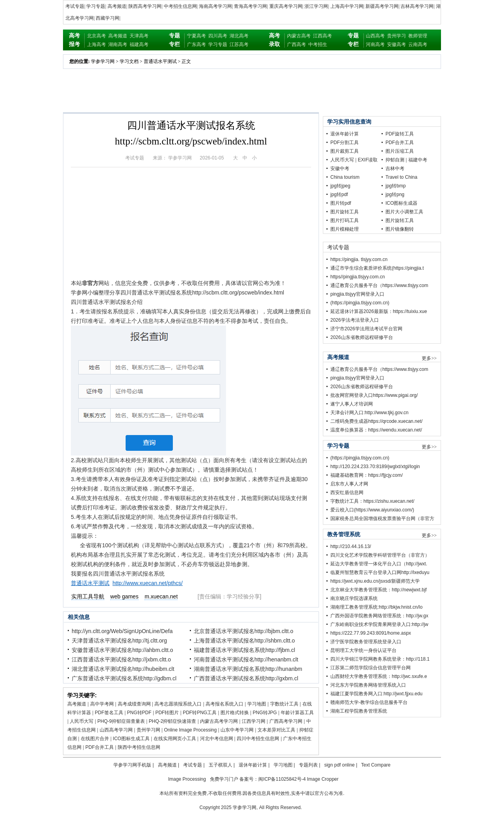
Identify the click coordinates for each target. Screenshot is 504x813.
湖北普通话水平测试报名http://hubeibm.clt (123, 669)
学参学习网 (103, 61)
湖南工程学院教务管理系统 (359, 711)
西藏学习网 (107, 18)
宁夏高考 (196, 36)
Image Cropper (323, 779)
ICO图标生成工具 (131, 739)
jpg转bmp (396, 186)
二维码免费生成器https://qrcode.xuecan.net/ (376, 421)
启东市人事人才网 (349, 484)
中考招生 (318, 44)
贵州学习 (397, 36)
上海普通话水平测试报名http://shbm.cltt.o (244, 641)
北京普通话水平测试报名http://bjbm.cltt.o (244, 631)
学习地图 (257, 704)
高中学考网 (102, 704)
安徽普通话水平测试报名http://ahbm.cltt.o (122, 650)
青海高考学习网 (250, 6)
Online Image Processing (190, 730)
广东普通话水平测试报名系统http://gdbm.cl (124, 678)
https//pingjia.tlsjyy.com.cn (358, 277)
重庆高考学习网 (286, 6)
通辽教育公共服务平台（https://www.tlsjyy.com (379, 285)
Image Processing (187, 779)
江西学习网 (254, 721)
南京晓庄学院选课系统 (354, 598)
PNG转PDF (139, 713)
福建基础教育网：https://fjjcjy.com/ (367, 475)
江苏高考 (239, 44)
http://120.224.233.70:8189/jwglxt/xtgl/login (375, 467)
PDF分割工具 (345, 143)
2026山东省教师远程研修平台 (362, 337)
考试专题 (75, 6)
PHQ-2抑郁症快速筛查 (173, 721)
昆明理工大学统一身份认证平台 (363, 650)
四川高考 (218, 36)
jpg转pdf (339, 194)
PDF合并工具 (100, 747)
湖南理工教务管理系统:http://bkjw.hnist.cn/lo (376, 607)
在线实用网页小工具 (175, 739)
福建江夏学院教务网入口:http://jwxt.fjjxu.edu (376, 694)
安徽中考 (340, 169)
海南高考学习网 (215, 6)
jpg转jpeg (340, 186)
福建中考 (418, 160)
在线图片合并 (95, 739)
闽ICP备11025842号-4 (282, 779)
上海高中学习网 (347, 6)
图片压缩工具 (400, 151)
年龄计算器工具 (297, 713)
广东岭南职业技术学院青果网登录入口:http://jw (379, 624)
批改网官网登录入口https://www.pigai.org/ (374, 395)
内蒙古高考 (299, 36)
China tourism (345, 177)
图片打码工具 (345, 220)
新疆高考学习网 (382, 6)
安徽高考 (397, 44)
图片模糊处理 (345, 229)
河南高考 (375, 44)
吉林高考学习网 (417, 6)
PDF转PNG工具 (200, 713)
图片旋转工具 (345, 212)
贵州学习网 (148, 730)
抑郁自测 (395, 160)
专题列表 (308, 765)
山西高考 (375, 36)
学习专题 (96, 6)
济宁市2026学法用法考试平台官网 (366, 329)
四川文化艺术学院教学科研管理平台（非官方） (380, 555)
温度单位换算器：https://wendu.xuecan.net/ (376, 430)
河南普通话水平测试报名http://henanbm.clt (246, 659)
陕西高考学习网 (145, 6)
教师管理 (418, 36)
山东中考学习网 (237, 730)
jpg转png (395, 194)
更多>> (429, 358)
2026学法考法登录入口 (355, 320)
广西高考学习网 (286, 721)
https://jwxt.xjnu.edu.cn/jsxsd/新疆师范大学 (375, 581)
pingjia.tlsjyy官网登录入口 (357, 294)
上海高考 (96, 44)
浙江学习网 (316, 6)
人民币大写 (82, 721)
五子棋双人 (220, 765)
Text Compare (376, 765)
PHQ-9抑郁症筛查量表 (121, 721)
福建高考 (139, 44)
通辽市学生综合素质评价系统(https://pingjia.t (377, 268)
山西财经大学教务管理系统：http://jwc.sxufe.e (379, 676)
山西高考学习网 (116, 730)
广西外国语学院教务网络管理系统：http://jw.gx (379, 616)
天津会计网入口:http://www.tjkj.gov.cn (370, 413)
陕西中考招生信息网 (139, 747)
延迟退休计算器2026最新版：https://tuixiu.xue (379, 311)
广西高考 (296, 44)
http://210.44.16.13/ (351, 546)
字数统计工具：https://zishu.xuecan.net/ (372, 501)
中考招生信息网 (180, 6)
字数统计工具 (284, 704)
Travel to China (401, 177)
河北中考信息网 (217, 739)
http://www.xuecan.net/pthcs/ (148, 583)
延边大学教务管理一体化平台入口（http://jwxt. (379, 564)
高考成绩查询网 (134, 704)
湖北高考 (239, 36)
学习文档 (129, 61)
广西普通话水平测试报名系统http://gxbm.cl (246, 678)
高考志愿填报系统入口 (178, 704)
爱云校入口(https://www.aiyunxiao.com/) (372, 510)
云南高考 (418, 44)
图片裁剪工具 (345, 151)
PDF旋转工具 (400, 134)
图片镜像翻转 (400, 229)
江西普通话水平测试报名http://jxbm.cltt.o (121, 659)
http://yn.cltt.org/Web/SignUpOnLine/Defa (122, 631)
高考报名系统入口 (224, 704)
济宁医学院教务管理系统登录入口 (366, 642)
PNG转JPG (265, 713)
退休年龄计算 (345, 134)
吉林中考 (395, 169)
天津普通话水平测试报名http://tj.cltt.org (119, 641)
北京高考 (96, 36)
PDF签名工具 (109, 713)
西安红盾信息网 (347, 493)
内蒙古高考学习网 (219, 721)
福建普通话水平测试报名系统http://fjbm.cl (244, 650)
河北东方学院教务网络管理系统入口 (368, 685)
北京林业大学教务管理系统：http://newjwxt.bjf (379, 590)
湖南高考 (118, 44)
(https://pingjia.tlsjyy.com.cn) (360, 303)
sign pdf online (339, 765)
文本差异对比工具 (276, 730)
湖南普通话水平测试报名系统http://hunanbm (248, 669)
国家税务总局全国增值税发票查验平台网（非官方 (382, 519)
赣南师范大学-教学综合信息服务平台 (369, 702)
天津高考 (139, 36)
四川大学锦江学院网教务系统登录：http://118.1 (380, 659)
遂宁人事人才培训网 (352, 404)
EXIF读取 (368, 160)
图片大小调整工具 (404, 212)
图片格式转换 (235, 713)
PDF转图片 (167, 713)
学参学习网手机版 (132, 765)
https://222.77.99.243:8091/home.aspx (371, 633)
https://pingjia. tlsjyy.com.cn (359, 259)
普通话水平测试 (160, 61)
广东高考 (196, 44)
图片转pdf (341, 203)
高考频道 (117, 6)
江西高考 (322, 36)
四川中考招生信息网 (258, 739)
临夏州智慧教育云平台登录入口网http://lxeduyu (380, 572)
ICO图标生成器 (401, 203)
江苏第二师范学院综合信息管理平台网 (371, 668)
